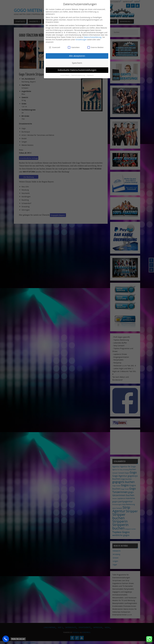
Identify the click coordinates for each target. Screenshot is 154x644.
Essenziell (55, 47)
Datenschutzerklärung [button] (78, 75)
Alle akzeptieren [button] (77, 56)
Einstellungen (81, 40)
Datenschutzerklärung (93, 37)
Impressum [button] (90, 75)
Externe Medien (96, 47)
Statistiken (74, 47)
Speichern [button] (77, 63)
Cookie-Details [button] (65, 75)
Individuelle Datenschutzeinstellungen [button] (77, 70)
